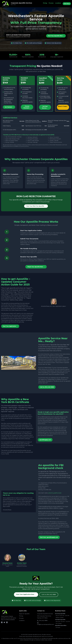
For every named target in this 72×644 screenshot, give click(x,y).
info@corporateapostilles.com (45, 624)
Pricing (45, 3)
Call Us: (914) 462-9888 (47, 387)
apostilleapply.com (45, 440)
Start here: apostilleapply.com (49, 537)
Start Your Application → (10, 326)
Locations (58, 3)
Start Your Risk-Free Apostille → (36, 206)
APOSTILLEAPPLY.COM (55, 493)
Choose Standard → (27, 107)
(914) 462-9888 (43, 621)
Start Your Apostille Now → (56, 36)
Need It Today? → (63, 107)
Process (51, 3)
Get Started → (9, 107)
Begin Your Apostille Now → (36, 267)
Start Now (67, 4)
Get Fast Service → (45, 107)
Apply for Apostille (24, 614)
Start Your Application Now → (26, 594)
